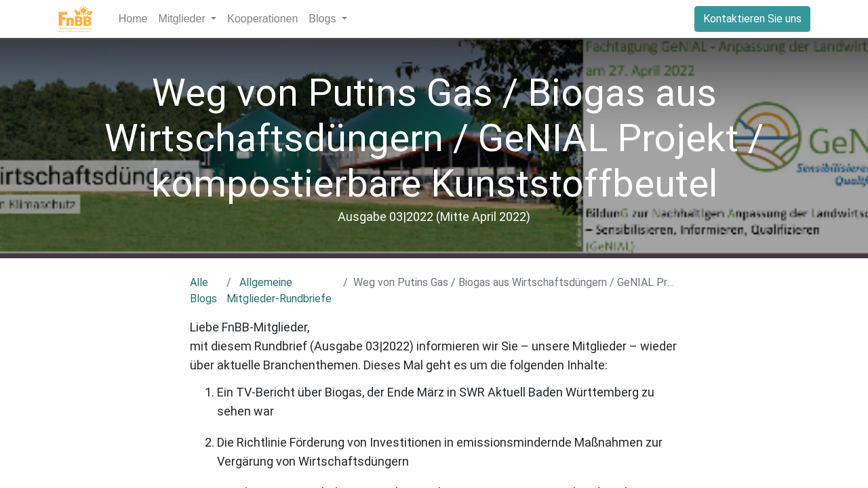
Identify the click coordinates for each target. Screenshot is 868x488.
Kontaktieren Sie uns (752, 19)
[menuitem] (133, 19)
